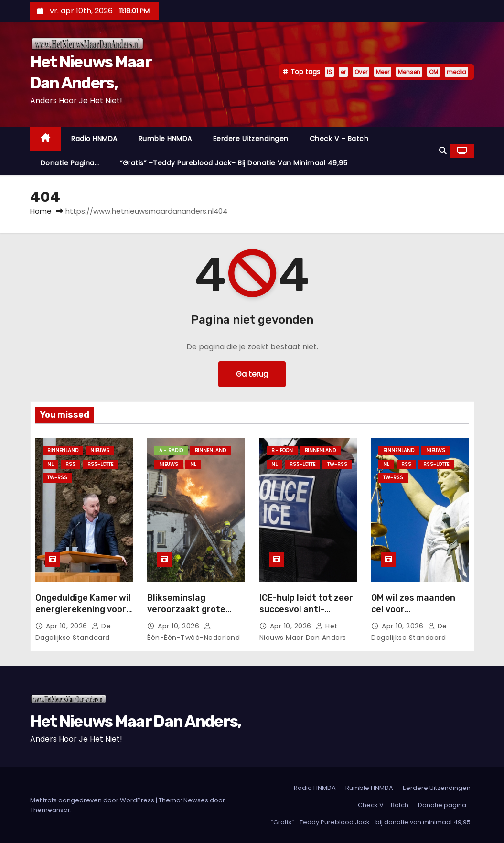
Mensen (409, 72)
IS (329, 72)
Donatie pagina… (70, 163)
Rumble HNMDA (165, 139)
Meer (383, 72)
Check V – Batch (339, 139)
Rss (70, 464)
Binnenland (63, 450)
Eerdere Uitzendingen (251, 139)
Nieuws (100, 450)
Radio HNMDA (94, 139)
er (343, 72)
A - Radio (171, 450)
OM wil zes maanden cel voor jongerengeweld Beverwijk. (413, 615)
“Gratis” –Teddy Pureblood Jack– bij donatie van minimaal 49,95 (234, 163)
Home (41, 211)
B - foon (282, 450)
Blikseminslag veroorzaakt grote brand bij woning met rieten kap (191, 615)
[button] (443, 151)
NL (50, 464)
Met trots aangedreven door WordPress (93, 800)
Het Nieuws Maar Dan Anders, (136, 721)
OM (434, 72)
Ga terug (252, 374)
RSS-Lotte (100, 464)
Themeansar (50, 810)
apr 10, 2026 (68, 626)
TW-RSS (57, 478)
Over (361, 72)
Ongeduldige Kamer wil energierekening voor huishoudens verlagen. (83, 609)
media (456, 72)
